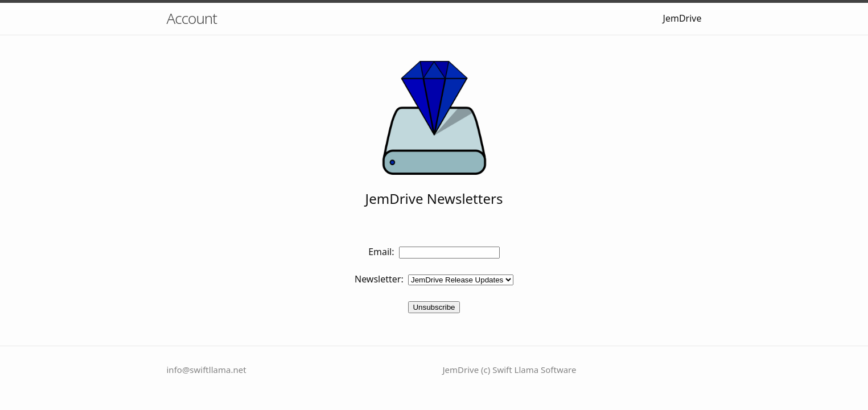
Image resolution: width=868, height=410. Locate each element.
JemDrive (682, 18)
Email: (381, 252)
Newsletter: (379, 279)
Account (192, 18)
